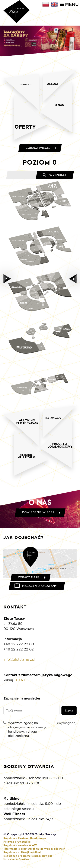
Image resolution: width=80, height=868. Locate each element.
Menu (69, 4)
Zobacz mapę (29, 577)
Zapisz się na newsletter (22, 698)
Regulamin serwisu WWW (20, 845)
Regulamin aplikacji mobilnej (22, 852)
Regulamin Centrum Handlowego (25, 838)
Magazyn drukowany (39, 586)
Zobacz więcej (38, 148)
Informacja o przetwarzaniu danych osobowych (34, 849)
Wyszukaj (57, 175)
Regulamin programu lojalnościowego (28, 856)
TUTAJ (20, 680)
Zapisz (69, 711)
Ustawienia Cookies (16, 859)
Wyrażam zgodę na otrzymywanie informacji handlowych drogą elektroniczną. (40, 729)
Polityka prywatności (17, 842)
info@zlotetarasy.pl (19, 660)
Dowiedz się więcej (38, 512)
